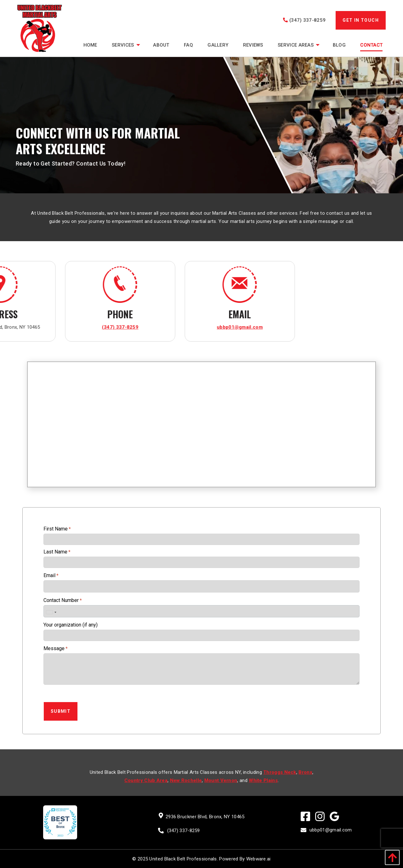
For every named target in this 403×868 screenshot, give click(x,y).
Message (56, 648)
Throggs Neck (280, 780)
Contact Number (63, 600)
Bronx (305, 780)
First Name (57, 529)
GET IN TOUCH (361, 20)
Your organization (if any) (71, 625)
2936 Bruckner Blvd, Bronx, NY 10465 (205, 817)
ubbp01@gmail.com (75, 327)
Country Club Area (146, 788)
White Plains (263, 788)
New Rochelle (186, 788)
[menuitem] (90, 45)
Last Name (57, 552)
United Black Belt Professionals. (184, 859)
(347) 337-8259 (304, 20)
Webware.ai (258, 859)
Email (51, 575)
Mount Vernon (221, 788)
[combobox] (51, 612)
